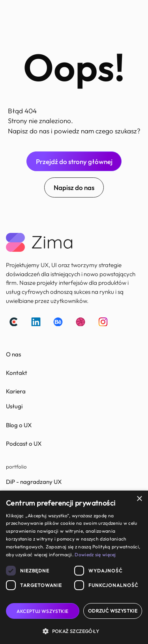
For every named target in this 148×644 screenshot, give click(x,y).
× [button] (139, 499)
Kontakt (17, 373)
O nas (13, 354)
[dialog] (74, 567)
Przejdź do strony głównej (74, 161)
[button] (133, 13)
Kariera (16, 391)
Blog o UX (19, 425)
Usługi (14, 406)
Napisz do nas (74, 187)
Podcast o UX (24, 444)
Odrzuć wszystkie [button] (113, 611)
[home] (12, 13)
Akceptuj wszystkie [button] (42, 611)
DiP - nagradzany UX (34, 482)
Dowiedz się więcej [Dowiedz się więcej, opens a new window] (95, 555)
